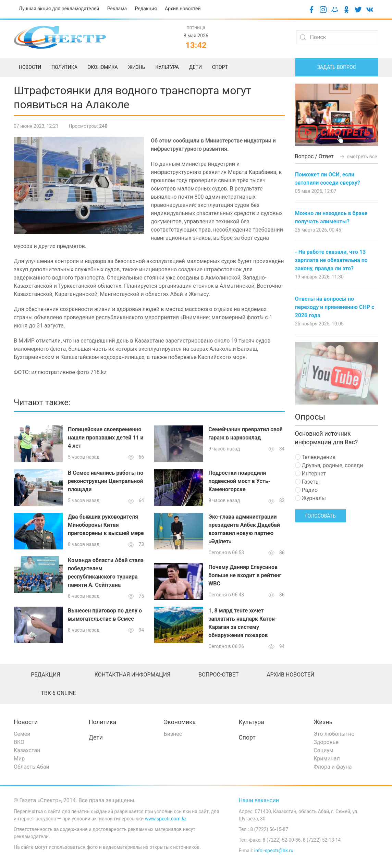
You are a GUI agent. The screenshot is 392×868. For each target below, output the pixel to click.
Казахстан (27, 750)
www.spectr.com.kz (166, 819)
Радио (307, 490)
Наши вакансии (259, 800)
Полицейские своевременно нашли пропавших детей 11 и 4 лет (106, 438)
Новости (26, 722)
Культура (251, 722)
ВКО (19, 742)
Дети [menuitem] (195, 67)
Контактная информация (133, 675)
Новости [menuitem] (30, 67)
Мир (19, 759)
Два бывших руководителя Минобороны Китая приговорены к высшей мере (106, 525)
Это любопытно (334, 734)
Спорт (247, 737)
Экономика (180, 722)
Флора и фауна (333, 767)
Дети (96, 737)
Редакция (146, 9)
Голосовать (321, 516)
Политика (102, 722)
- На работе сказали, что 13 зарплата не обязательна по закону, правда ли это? (331, 260)
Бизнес (173, 734)
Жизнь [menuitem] (137, 67)
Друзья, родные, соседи (329, 465)
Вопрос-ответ (218, 675)
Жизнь (323, 722)
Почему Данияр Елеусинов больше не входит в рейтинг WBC (245, 575)
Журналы (310, 498)
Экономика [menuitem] (103, 67)
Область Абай (32, 767)
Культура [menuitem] (167, 67)
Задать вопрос (337, 67)
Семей (22, 734)
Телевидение (315, 457)
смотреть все (358, 157)
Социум (323, 750)
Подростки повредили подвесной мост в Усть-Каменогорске (239, 481)
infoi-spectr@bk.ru (274, 851)
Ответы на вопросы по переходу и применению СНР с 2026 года (335, 307)
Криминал (327, 759)
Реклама (117, 9)
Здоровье (326, 742)
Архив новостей (183, 9)
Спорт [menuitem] (220, 67)
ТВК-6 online (58, 693)
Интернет (310, 474)
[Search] (337, 37)
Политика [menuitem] (64, 67)
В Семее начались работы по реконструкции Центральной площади (106, 481)
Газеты (308, 482)
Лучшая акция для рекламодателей (59, 9)
